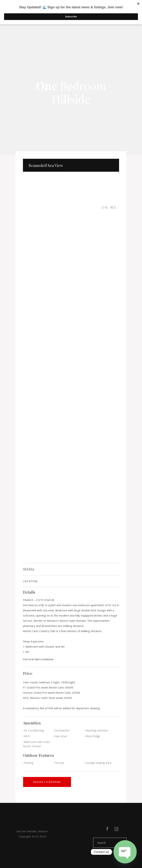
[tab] (71, 569)
